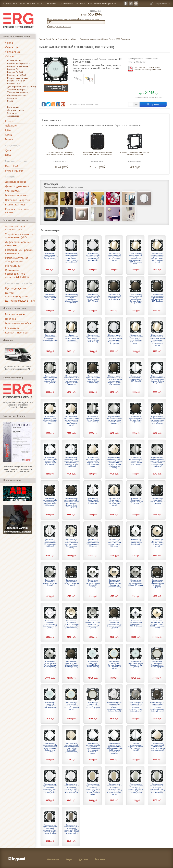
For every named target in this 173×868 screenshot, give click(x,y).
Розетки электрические (19, 64)
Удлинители (13, 191)
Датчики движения (17, 95)
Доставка (51, 3)
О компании (53, 859)
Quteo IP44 (12, 166)
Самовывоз (66, 3)
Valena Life (11, 47)
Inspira (9, 121)
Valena (9, 43)
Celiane (9, 56)
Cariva (9, 135)
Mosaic (9, 139)
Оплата (80, 3)
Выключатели (14, 61)
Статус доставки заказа (59, 26)
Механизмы (13, 107)
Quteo (9, 150)
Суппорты (12, 113)
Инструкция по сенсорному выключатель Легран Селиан (148, 68)
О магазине (10, 3)
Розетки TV (13, 69)
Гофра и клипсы (15, 314)
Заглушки (12, 98)
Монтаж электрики (31, 3)
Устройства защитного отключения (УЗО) (19, 236)
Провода (10, 319)
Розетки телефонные (18, 66)
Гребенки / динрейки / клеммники (19, 251)
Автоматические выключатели (15, 228)
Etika (8, 130)
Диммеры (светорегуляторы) (22, 86)
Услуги (69, 859)
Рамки (10, 101)
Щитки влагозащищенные (17, 294)
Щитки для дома (15, 288)
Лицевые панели (16, 110)
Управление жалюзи (18, 92)
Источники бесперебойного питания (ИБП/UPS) (17, 274)
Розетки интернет (16, 81)
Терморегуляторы (16, 89)
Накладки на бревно (18, 200)
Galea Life (11, 125)
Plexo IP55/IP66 (14, 171)
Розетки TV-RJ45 (15, 72)
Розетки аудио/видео (18, 78)
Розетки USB (14, 84)
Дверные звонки (15, 182)
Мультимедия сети (17, 195)
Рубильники (13, 266)
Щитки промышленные (20, 301)
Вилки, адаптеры (16, 204)
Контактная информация (103, 3)
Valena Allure (13, 52)
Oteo (8, 155)
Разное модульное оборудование (17, 259)
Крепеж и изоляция (17, 332)
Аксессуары (13, 116)
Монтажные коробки (18, 323)
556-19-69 (92, 14)
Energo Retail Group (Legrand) (53, 39)
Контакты (100, 859)
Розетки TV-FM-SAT (17, 75)
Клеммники (12, 328)
